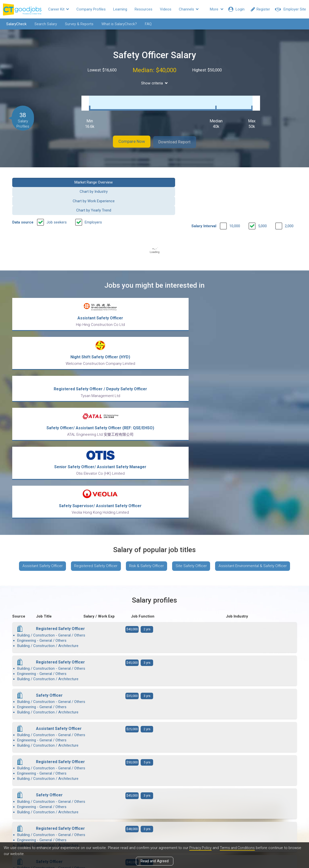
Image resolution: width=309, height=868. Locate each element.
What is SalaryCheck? (117, 24)
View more (155, 712)
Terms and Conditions (239, 848)
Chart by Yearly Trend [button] (264, 177)
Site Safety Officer (235, 419)
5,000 (262, 193)
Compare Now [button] (127, 137)
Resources (144, 9)
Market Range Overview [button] (45, 177)
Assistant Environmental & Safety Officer (154, 434)
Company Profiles (91, 9)
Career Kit (59, 9)
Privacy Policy (201, 848)
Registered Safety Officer (135, 419)
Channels (189, 9)
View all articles (154, 814)
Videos (166, 9)
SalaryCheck (14, 24)
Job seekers (57, 189)
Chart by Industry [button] (118, 177)
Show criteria (154, 83)
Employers (93, 189)
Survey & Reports (77, 24)
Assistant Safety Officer (79, 419)
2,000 (289, 193)
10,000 (235, 193)
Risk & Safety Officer (188, 419)
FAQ (146, 24)
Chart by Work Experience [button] (191, 177)
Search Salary (43, 24)
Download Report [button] (179, 137)
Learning (120, 9)
